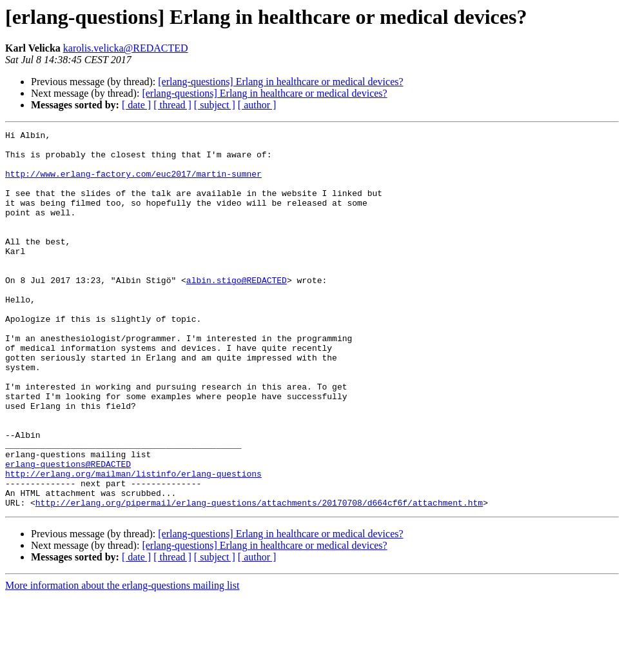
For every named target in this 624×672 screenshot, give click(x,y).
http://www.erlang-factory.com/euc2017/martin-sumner (133, 183)
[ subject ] (215, 105)
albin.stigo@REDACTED (237, 311)
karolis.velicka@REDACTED (126, 48)
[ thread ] (172, 105)
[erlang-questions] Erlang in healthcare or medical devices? (280, 82)
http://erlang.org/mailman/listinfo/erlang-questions (133, 543)
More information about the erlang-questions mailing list (122, 661)
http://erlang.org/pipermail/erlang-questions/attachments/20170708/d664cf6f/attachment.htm (259, 578)
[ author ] (257, 105)
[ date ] (136, 105)
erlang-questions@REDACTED (68, 531)
